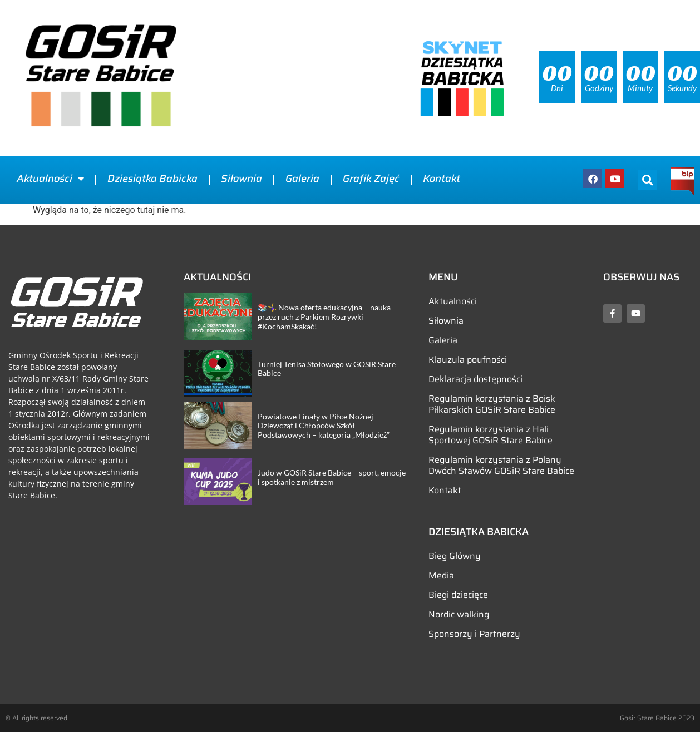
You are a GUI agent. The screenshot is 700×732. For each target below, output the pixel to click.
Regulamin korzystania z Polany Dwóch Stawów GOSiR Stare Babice (501, 465)
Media (441, 575)
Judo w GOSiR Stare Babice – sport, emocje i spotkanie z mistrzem (332, 477)
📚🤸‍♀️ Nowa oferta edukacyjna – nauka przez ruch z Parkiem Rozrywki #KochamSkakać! (324, 317)
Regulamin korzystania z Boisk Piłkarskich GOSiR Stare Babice (492, 404)
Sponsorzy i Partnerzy (474, 634)
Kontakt (442, 179)
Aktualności (50, 179)
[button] (647, 180)
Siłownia (241, 179)
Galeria (302, 179)
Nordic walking (459, 614)
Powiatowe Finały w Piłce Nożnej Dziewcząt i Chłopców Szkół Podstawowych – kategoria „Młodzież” (324, 426)
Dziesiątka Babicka (152, 179)
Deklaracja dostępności (475, 379)
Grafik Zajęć (371, 179)
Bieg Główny (455, 556)
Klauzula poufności (468, 360)
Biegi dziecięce (458, 595)
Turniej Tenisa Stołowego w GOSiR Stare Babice (327, 369)
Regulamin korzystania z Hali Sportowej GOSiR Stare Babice (491, 435)
